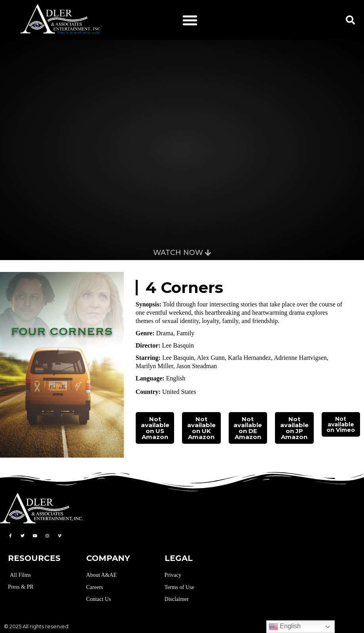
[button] (190, 20)
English (285, 627)
